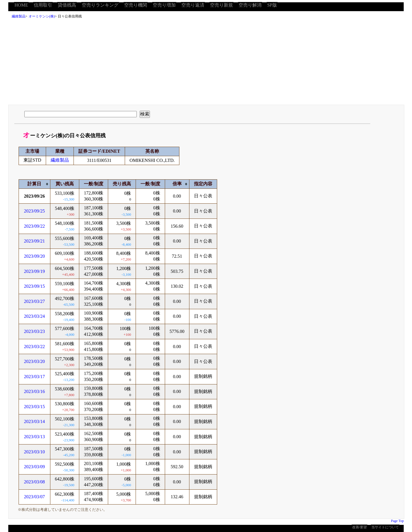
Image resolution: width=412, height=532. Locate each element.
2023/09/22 (34, 226)
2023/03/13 (34, 437)
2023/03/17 (34, 377)
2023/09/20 (34, 256)
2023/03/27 (34, 301)
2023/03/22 (34, 347)
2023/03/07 (34, 497)
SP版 (272, 5)
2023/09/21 (34, 241)
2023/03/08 (34, 482)
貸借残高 (67, 5)
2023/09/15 (34, 286)
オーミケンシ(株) (42, 16)
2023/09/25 (34, 211)
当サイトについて (385, 527)
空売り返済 (193, 5)
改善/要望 (359, 527)
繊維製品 (19, 16)
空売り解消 (250, 5)
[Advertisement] (206, 63)
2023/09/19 (34, 271)
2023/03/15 (34, 407)
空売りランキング (100, 5)
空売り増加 (164, 5)
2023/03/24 (34, 316)
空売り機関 (136, 5)
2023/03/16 (34, 391)
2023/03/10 (34, 452)
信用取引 (43, 5)
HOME (21, 5)
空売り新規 (221, 5)
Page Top (398, 521)
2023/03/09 (34, 467)
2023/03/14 (34, 421)
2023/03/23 (34, 331)
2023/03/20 (34, 361)
